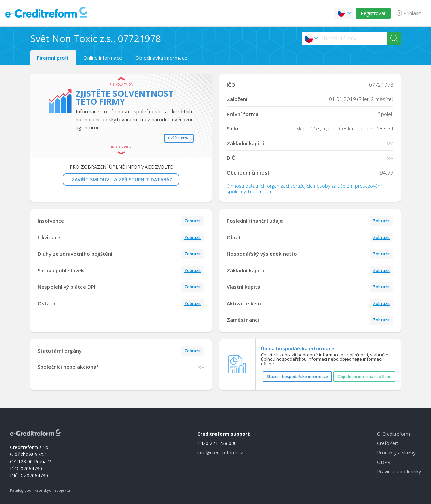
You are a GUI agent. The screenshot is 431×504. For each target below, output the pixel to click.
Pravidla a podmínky (399, 471)
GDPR (384, 462)
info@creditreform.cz (220, 453)
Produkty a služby (396, 453)
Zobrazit (193, 221)
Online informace (103, 58)
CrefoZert (388, 443)
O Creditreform (394, 434)
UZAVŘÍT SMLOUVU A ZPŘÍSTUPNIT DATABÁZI (121, 179)
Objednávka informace (161, 58)
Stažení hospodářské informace (297, 376)
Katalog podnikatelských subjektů (40, 490)
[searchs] (354, 39)
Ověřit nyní (179, 138)
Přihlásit (412, 13)
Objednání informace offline (364, 376)
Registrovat (373, 13)
